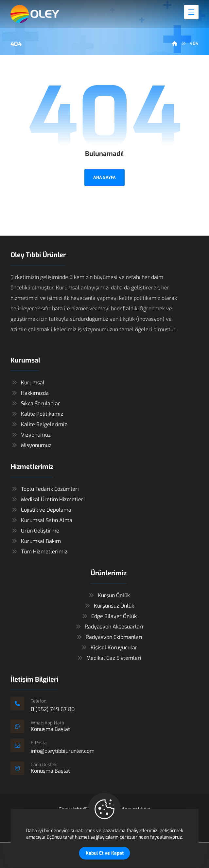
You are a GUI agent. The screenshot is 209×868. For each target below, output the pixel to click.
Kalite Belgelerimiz (39, 425)
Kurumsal (27, 383)
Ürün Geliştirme (35, 531)
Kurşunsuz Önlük (109, 606)
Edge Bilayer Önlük (109, 617)
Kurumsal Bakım (36, 542)
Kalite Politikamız (37, 414)
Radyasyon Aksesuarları (109, 627)
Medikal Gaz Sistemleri (109, 658)
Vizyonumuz (31, 435)
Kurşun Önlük (109, 596)
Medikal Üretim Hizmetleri (48, 500)
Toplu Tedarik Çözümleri (45, 489)
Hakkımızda (30, 393)
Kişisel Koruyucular (109, 648)
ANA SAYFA (104, 177)
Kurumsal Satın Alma (41, 521)
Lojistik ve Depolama (41, 510)
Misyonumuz (31, 446)
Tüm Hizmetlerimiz (39, 552)
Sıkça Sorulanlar (35, 404)
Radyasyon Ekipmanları (109, 637)
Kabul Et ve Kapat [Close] (105, 853)
